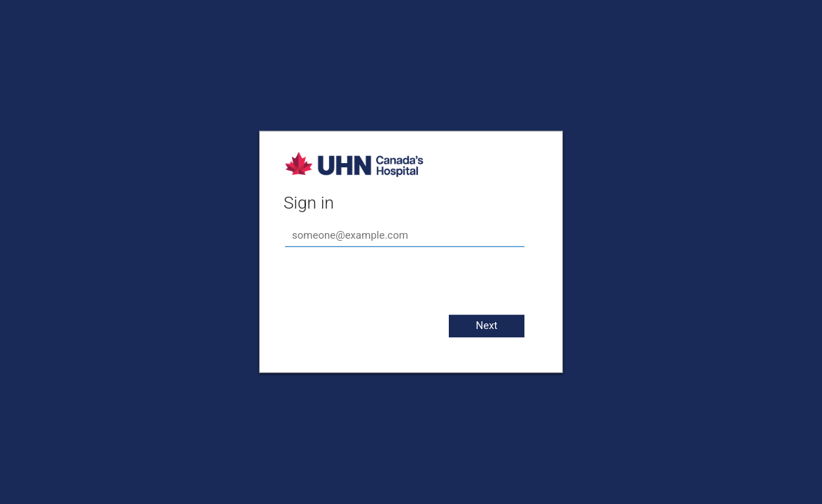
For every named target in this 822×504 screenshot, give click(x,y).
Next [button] (486, 325)
